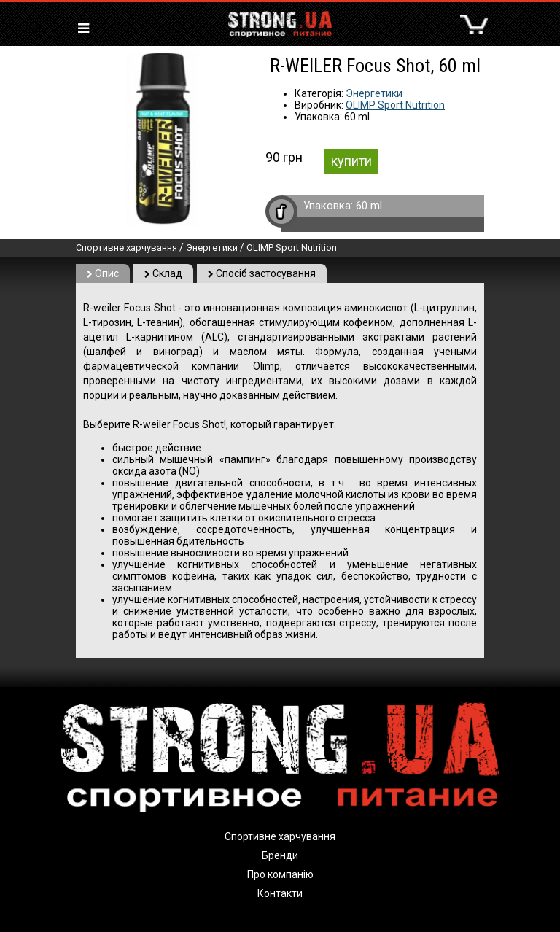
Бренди (280, 855)
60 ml (369, 206)
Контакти (280, 893)
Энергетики (374, 93)
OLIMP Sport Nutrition (395, 105)
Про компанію (280, 874)
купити (351, 161)
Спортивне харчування (127, 248)
